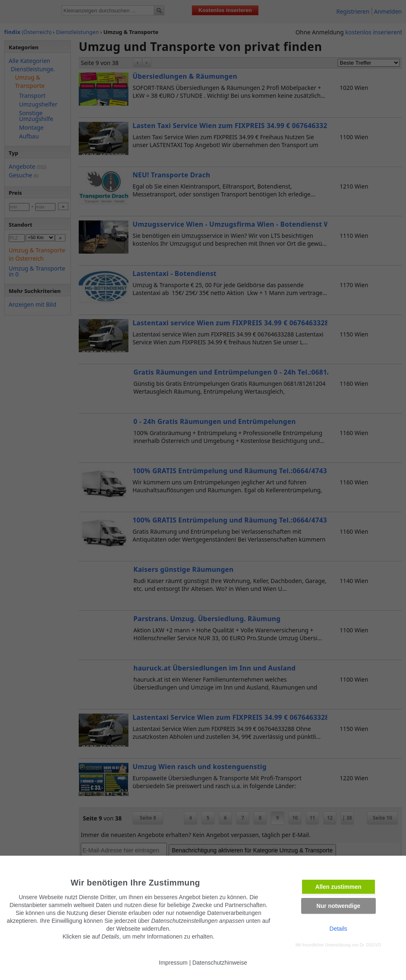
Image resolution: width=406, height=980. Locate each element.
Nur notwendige (338, 906)
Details (338, 929)
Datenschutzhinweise (220, 963)
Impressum (173, 963)
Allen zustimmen (338, 887)
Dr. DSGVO (370, 945)
